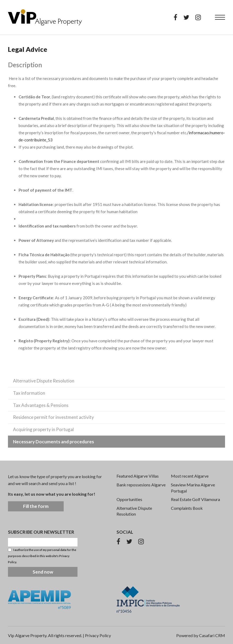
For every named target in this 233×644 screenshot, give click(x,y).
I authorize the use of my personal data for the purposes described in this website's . (42, 556)
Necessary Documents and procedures (53, 442)
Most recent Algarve (190, 476)
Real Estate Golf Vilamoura (195, 499)
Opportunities (129, 499)
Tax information (29, 393)
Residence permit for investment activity (53, 417)
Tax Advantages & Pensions (41, 405)
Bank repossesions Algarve (141, 485)
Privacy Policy (98, 635)
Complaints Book (187, 508)
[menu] (220, 17)
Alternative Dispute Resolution (44, 381)
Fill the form (36, 506)
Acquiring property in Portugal (43, 429)
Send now (43, 572)
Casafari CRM (212, 635)
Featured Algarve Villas (138, 476)
